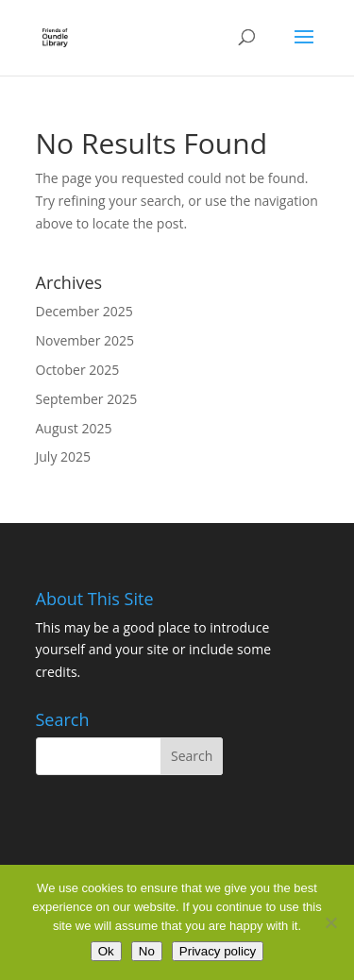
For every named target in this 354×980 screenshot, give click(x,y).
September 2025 (87, 399)
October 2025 (78, 370)
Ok (106, 951)
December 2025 (84, 311)
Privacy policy (218, 951)
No (147, 951)
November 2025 (85, 340)
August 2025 (74, 428)
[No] (330, 922)
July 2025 (64, 456)
